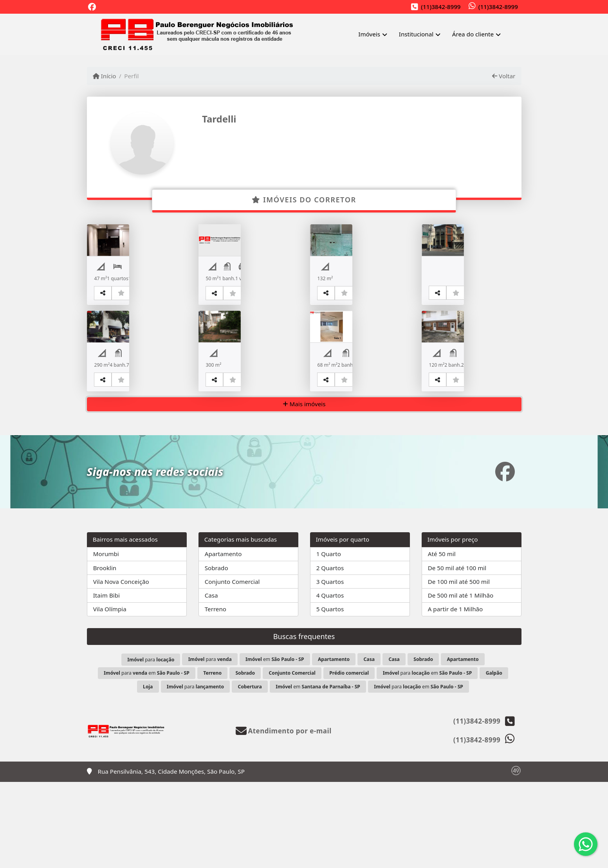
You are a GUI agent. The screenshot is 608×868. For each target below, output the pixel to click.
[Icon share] (92, 7)
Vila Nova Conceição (121, 668)
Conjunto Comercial (232, 668)
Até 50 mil (442, 640)
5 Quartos (330, 695)
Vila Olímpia (110, 695)
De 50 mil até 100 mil (457, 654)
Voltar (504, 76)
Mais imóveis (304, 490)
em (275, 746)
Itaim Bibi (106, 681)
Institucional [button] (416, 34)
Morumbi (106, 640)
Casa (211, 681)
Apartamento (223, 640)
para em (147, 759)
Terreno (216, 695)
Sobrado (216, 654)
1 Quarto (329, 640)
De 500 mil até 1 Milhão (461, 681)
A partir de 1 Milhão (456, 695)
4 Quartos (330, 681)
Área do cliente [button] (473, 34)
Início (105, 76)
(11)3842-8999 (441, 7)
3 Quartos (330, 668)
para (151, 746)
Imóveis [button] (369, 34)
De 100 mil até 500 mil (459, 668)
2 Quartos (330, 654)
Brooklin (105, 654)
